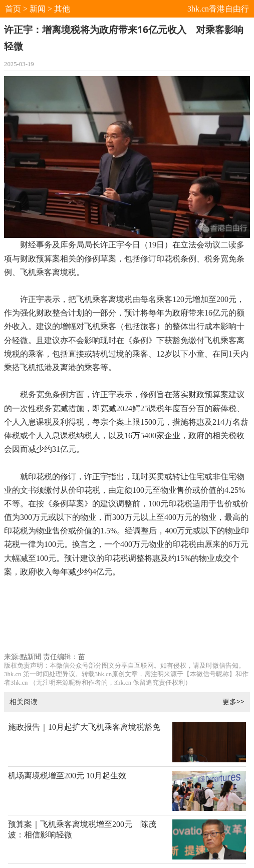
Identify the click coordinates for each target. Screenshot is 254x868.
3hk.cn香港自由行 (218, 9)
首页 (13, 9)
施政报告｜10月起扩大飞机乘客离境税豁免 (84, 727)
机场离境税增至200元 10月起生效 (67, 776)
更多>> (233, 701)
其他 (62, 9)
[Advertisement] (127, 620)
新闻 (38, 9)
